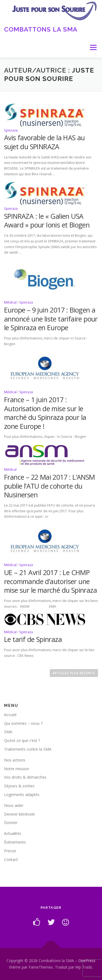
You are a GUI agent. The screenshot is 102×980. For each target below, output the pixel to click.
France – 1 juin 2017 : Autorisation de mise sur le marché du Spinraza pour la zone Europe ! (45, 413)
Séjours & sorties (19, 786)
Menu (93, 47)
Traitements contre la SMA (28, 749)
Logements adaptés (22, 795)
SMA (8, 732)
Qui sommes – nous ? (23, 723)
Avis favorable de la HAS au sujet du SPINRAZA (44, 142)
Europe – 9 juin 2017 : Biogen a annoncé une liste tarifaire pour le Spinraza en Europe (51, 319)
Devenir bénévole (19, 814)
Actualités (13, 833)
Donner (11, 823)
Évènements (15, 842)
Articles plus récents (74, 673)
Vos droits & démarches (25, 777)
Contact (11, 859)
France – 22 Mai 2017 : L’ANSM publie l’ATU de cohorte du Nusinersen (50, 486)
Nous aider (14, 805)
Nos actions (15, 760)
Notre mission (17, 769)
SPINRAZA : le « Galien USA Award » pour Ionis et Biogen (47, 221)
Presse (10, 851)
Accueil (10, 715)
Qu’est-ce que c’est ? (22, 740)
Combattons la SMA (41, 29)
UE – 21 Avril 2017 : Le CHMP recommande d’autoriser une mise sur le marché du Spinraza (50, 581)
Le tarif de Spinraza (33, 639)
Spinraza (11, 130)
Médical (10, 302)
